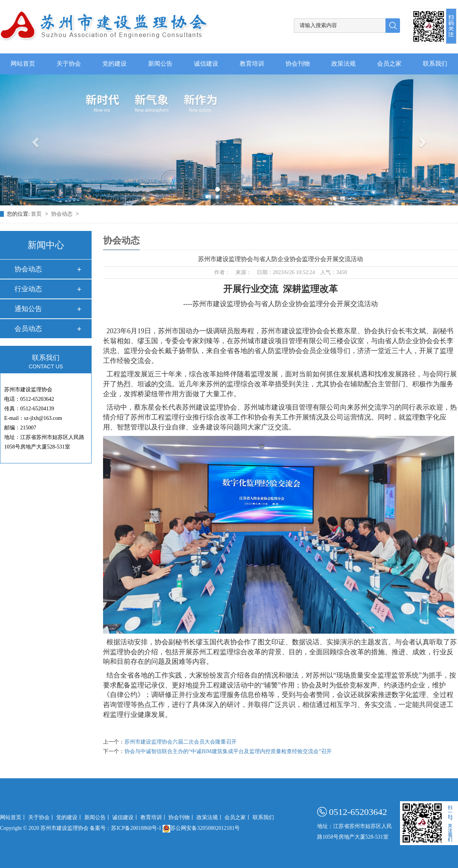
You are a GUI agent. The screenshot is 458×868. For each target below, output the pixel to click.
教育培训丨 (154, 817)
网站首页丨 (13, 817)
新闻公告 (160, 64)
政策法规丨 (210, 817)
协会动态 (63, 214)
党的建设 (114, 64)
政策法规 (343, 64)
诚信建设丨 (126, 817)
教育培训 (252, 64)
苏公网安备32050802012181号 (201, 828)
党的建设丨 (69, 817)
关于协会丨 (42, 817)
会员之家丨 (238, 817)
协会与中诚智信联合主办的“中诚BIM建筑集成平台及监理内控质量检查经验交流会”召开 (228, 751)
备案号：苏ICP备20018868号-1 (125, 828)
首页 (37, 214)
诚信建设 (206, 64)
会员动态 (28, 329)
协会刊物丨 (182, 817)
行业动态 (28, 289)
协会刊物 (298, 64)
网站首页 (23, 64)
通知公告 (28, 309)
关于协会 (69, 64)
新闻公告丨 (98, 817)
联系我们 (435, 64)
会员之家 (389, 64)
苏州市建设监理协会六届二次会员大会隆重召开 (181, 742)
